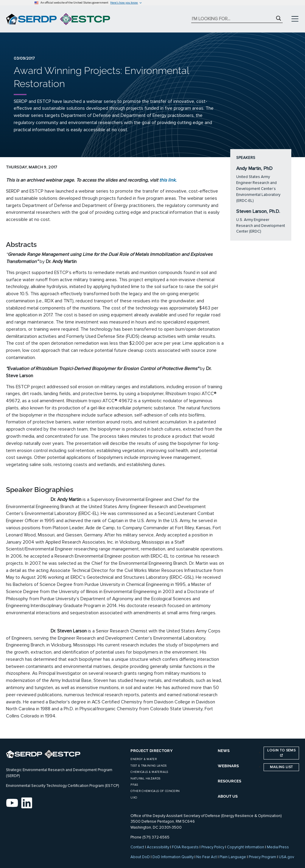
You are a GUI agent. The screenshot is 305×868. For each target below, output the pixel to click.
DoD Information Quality (173, 857)
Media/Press (278, 847)
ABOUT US (228, 796)
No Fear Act (207, 857)
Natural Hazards (145, 779)
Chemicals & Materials (149, 772)
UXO (134, 798)
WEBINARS (228, 766)
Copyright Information (246, 847)
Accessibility (158, 847)
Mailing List (281, 767)
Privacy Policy (213, 847)
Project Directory (152, 751)
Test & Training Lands (148, 766)
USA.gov (286, 857)
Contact (137, 847)
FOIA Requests (185, 847)
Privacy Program (262, 857)
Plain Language (233, 857)
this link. (168, 180)
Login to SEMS (281, 752)
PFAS (134, 785)
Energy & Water (144, 759)
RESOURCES (229, 781)
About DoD (140, 857)
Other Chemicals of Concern (155, 791)
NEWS (224, 751)
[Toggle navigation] (295, 19)
